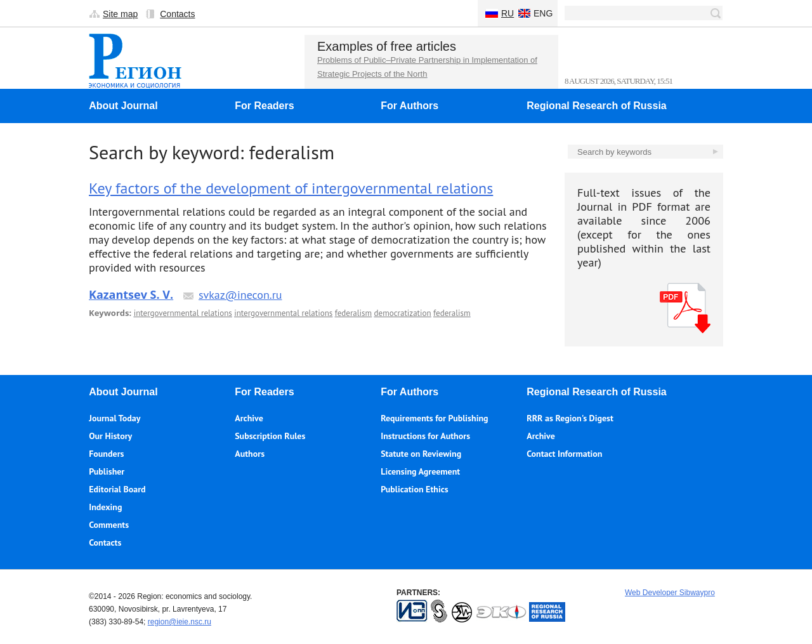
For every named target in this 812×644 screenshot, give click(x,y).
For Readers (264, 106)
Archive (249, 418)
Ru (507, 13)
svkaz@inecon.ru (240, 295)
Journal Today (115, 418)
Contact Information (564, 454)
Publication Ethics (414, 489)
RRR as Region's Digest (570, 418)
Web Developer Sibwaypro (670, 593)
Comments (109, 525)
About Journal (123, 106)
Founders (106, 454)
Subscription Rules (270, 436)
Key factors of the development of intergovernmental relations (291, 188)
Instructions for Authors (425, 436)
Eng (543, 13)
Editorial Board (117, 489)
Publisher (107, 471)
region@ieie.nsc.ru (180, 622)
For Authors (409, 106)
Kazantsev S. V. (131, 294)
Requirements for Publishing (434, 418)
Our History (110, 436)
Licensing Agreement (420, 471)
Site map (120, 14)
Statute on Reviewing (421, 454)
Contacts (177, 14)
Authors (250, 454)
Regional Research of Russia (597, 106)
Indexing (105, 507)
